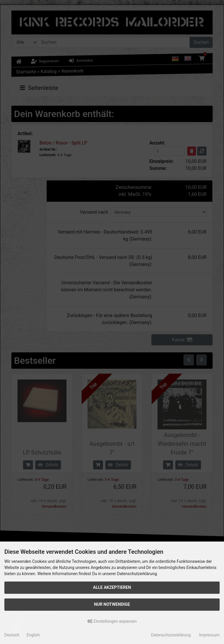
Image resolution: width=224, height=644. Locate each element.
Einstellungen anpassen (112, 621)
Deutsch (12, 635)
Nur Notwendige (112, 604)
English (33, 635)
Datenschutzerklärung (171, 635)
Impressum (209, 635)
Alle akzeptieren (112, 588)
